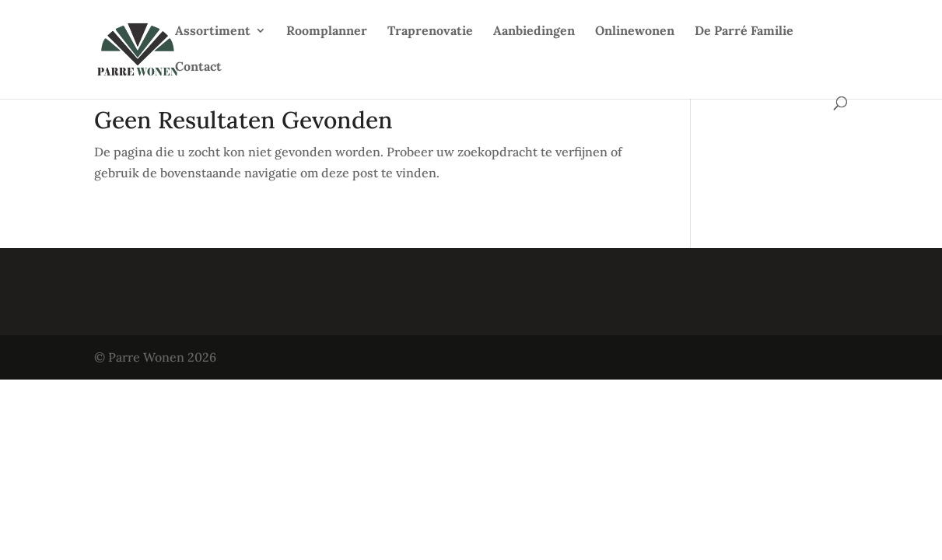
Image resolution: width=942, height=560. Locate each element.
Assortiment (213, 31)
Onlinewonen (635, 31)
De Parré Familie (744, 31)
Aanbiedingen (534, 31)
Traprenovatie (430, 31)
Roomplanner (327, 31)
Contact (198, 67)
